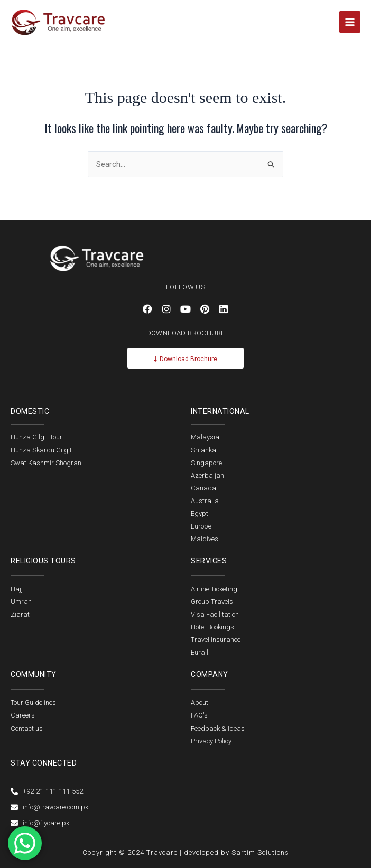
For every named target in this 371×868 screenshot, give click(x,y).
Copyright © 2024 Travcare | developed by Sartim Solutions (186, 852)
